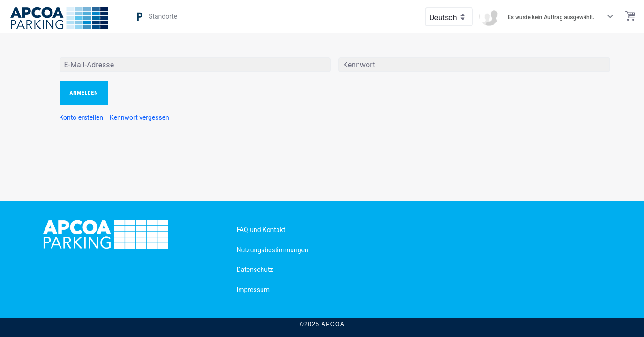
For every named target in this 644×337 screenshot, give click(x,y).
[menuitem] (82, 117)
